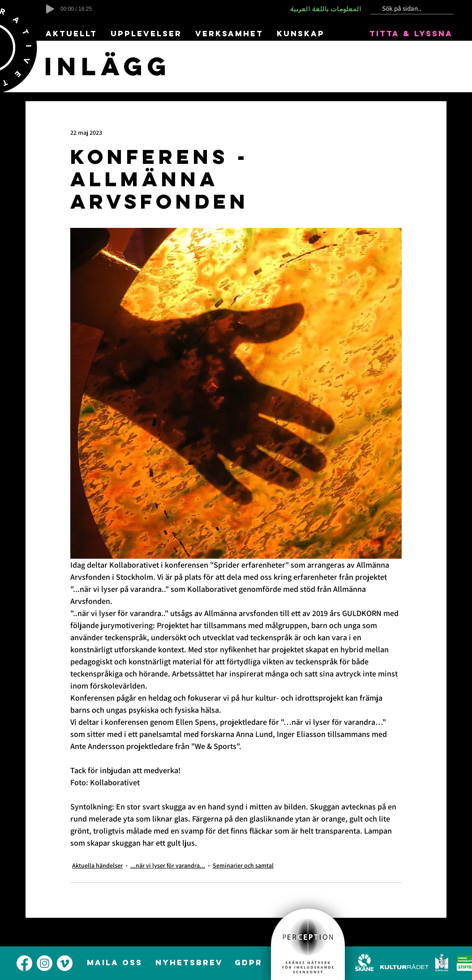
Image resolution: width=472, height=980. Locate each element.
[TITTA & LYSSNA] (412, 34)
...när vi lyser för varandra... (168, 865)
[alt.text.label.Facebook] (24, 963)
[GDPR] (249, 963)
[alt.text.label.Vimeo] (65, 963)
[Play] (50, 9)
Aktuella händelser (97, 865)
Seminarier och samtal (243, 865)
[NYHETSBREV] (190, 963)
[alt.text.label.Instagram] (45, 963)
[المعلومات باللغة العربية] (326, 9)
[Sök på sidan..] (408, 9)
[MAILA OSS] (115, 963)
